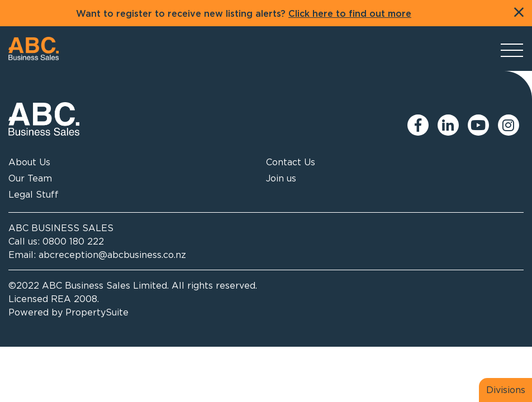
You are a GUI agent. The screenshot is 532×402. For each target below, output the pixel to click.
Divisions (506, 390)
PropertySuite (97, 312)
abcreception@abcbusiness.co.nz (112, 255)
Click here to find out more (350, 14)
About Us (29, 162)
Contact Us (291, 162)
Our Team (30, 178)
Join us (281, 178)
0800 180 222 (73, 241)
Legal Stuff (34, 194)
